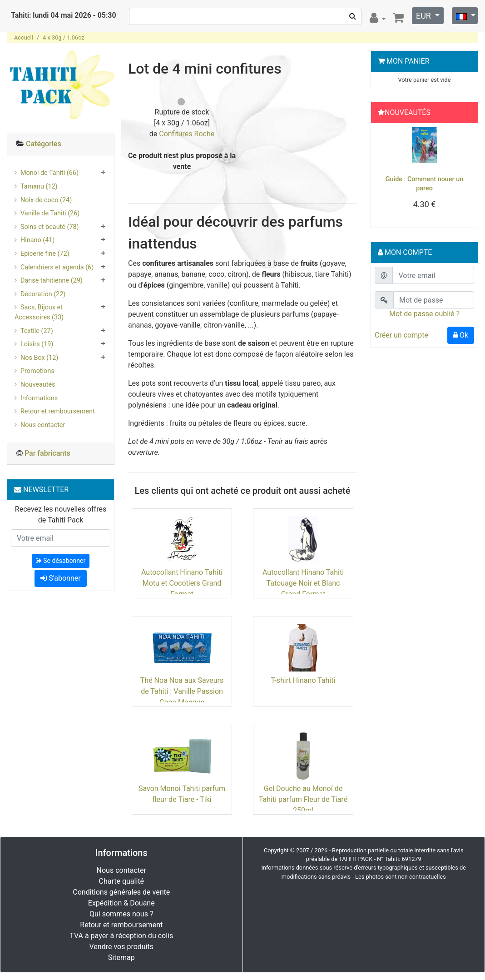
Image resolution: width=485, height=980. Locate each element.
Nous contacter (43, 425)
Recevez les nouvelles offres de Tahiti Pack (61, 515)
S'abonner (60, 578)
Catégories (44, 144)
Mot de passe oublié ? (424, 314)
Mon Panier (408, 61)
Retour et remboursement (58, 411)
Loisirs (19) (37, 344)
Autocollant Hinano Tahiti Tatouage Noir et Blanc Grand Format (303, 583)
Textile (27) (37, 331)
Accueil (24, 37)
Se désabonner (61, 561)
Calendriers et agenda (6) (57, 267)
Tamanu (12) (39, 187)
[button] (382, 178)
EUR (424, 16)
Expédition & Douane (121, 903)
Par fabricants (47, 453)
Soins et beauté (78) (50, 227)
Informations (39, 398)
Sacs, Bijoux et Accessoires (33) (39, 312)
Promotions (37, 371)
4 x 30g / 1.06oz (64, 37)
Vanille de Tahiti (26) (50, 213)
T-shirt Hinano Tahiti (303, 680)
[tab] (61, 144)
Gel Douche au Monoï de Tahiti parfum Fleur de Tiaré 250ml (303, 799)
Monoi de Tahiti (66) (49, 173)
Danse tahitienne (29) (52, 281)
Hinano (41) (37, 240)
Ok (461, 335)
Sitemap (121, 958)
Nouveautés (38, 385)
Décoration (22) (43, 294)
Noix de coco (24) (46, 200)
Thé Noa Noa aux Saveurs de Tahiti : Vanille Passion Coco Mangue (182, 691)
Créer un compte (401, 335)
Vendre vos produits (122, 947)
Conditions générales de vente (121, 892)
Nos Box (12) (39, 358)
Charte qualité (121, 881)
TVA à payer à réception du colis (121, 936)
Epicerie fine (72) (45, 254)
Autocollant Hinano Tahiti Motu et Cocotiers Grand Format (182, 583)
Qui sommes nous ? (121, 914)
